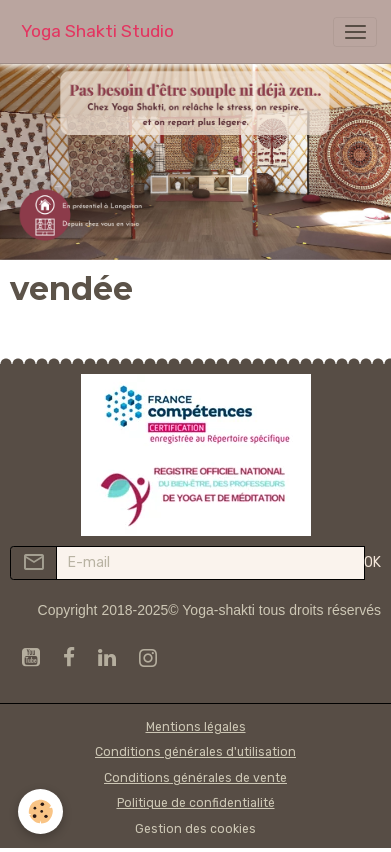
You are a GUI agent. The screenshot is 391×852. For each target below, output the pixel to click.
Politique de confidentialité (196, 803)
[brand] (97, 31)
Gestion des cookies (195, 829)
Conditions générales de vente (195, 778)
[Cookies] (40, 811)
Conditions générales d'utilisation (195, 752)
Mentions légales (196, 727)
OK (372, 562)
